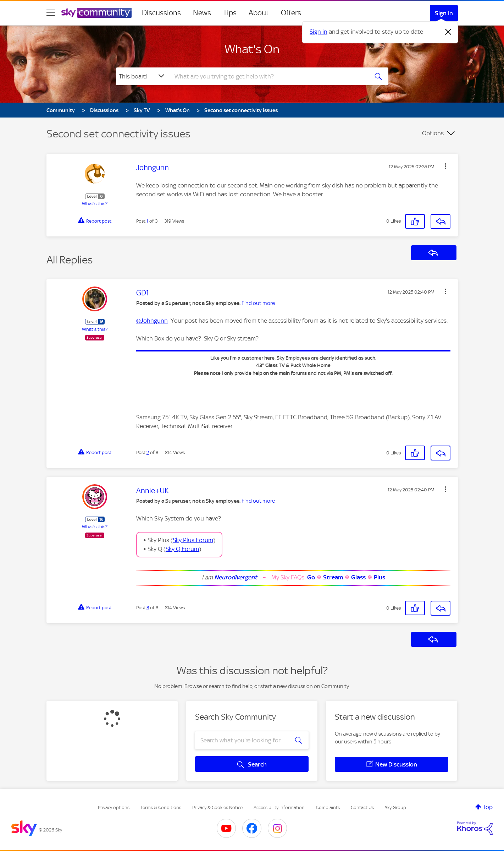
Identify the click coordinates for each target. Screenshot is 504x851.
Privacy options (114, 808)
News (202, 13)
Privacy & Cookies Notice (217, 808)
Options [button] (433, 133)
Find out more (258, 303)
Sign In (444, 13)
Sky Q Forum (182, 549)
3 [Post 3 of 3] (148, 608)
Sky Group (395, 808)
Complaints (328, 808)
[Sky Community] (96, 13)
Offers (291, 13)
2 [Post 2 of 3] (148, 452)
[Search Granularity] (142, 76)
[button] (445, 166)
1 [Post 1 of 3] (147, 221)
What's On (252, 49)
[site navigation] (51, 13)
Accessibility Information (279, 808)
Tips (230, 13)
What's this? (95, 204)
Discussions (161, 13)
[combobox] (268, 76)
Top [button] (488, 807)
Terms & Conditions (161, 808)
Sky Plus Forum (193, 540)
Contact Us (362, 808)
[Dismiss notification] (448, 32)
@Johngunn (152, 321)
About (259, 13)
